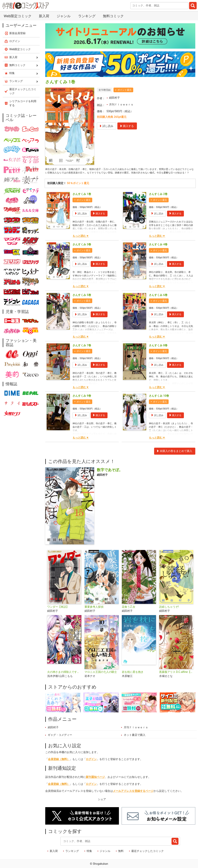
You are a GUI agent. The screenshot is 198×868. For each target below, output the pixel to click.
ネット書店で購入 (135, 741)
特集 (89, 857)
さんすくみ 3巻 (82, 250)
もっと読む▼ (81, 242)
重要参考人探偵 (94, 612)
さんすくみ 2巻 (158, 200)
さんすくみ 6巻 (158, 300)
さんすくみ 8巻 (158, 351)
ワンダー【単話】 (58, 612)
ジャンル (64, 16)
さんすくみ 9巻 (82, 401)
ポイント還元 (125, 90)
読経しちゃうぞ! (169, 612)
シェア (102, 805)
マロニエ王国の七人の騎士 (101, 678)
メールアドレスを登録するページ (133, 797)
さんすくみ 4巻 (158, 250)
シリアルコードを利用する (23, 103)
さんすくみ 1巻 (82, 200)
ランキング (87, 16)
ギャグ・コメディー (60, 741)
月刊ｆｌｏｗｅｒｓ (121, 105)
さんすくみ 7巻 (82, 351)
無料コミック (113, 16)
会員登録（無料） (59, 765)
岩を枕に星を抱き (133, 678)
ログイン (91, 765)
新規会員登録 (17, 33)
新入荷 (44, 16)
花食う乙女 (129, 612)
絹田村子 (114, 98)
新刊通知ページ (95, 783)
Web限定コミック (17, 16)
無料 (121, 857)
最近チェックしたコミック (148, 857)
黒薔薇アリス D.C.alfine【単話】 (176, 678)
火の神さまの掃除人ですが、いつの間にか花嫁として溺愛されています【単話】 (64, 678)
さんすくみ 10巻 (159, 401)
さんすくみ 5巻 (82, 300)
